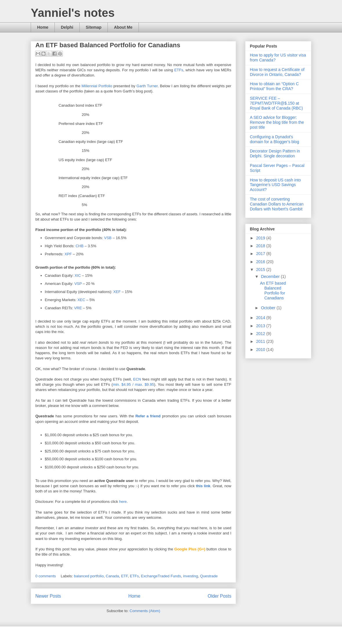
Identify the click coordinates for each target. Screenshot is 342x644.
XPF (69, 254)
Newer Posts (48, 596)
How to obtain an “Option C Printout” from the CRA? (274, 86)
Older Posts (220, 596)
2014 (261, 318)
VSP (78, 284)
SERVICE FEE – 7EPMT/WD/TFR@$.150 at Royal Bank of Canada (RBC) (276, 103)
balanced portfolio (89, 576)
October (269, 308)
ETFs (179, 70)
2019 (261, 238)
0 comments (46, 576)
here (123, 502)
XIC (78, 275)
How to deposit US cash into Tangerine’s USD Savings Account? (275, 185)
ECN (138, 379)
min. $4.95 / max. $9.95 (133, 384)
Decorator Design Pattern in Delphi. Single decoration (275, 153)
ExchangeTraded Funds (161, 576)
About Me (123, 27)
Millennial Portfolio (97, 86)
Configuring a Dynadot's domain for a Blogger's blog (274, 139)
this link (203, 486)
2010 (261, 350)
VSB (108, 238)
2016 (261, 262)
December (271, 276)
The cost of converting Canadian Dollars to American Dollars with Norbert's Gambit (277, 204)
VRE (78, 308)
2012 (261, 334)
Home (43, 27)
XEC (81, 300)
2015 (261, 270)
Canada (112, 576)
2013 (261, 326)
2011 (261, 341)
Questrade (209, 576)
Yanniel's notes (73, 13)
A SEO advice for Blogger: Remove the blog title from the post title (277, 122)
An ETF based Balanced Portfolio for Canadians (108, 45)
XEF (117, 292)
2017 (261, 254)
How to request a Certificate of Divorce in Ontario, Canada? (277, 72)
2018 (261, 246)
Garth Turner (147, 86)
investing (191, 576)
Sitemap (94, 27)
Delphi (67, 27)
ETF (124, 576)
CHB (80, 246)
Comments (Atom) (145, 611)
